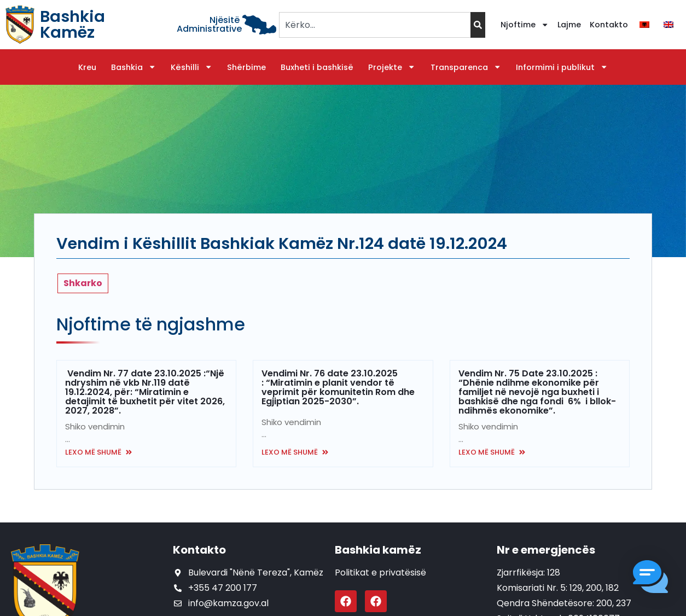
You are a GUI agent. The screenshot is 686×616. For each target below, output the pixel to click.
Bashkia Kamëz (72, 24)
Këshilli (191, 67)
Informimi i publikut (562, 67)
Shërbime (246, 67)
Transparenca (466, 67)
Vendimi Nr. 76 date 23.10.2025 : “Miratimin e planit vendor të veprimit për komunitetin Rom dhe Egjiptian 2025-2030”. (338, 387)
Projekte (392, 67)
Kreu (87, 67)
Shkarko (83, 283)
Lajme (569, 25)
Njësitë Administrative (209, 24)
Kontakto (609, 25)
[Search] (478, 25)
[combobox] (374, 25)
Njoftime (525, 25)
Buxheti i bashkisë (317, 67)
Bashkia (133, 67)
